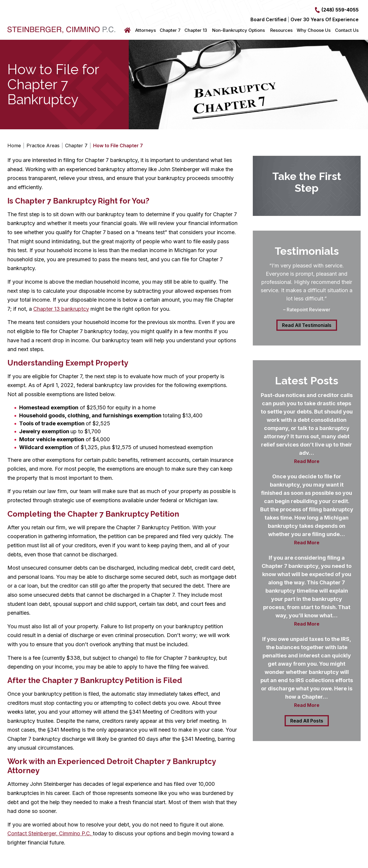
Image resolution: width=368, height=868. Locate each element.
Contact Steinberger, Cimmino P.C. (50, 833)
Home (128, 30)
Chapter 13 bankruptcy (61, 309)
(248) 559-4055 (340, 10)
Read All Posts (307, 721)
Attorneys (146, 30)
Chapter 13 (196, 30)
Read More (307, 461)
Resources (281, 30)
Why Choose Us (314, 30)
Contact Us (347, 30)
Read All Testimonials (307, 325)
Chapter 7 (170, 30)
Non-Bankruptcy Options (239, 30)
